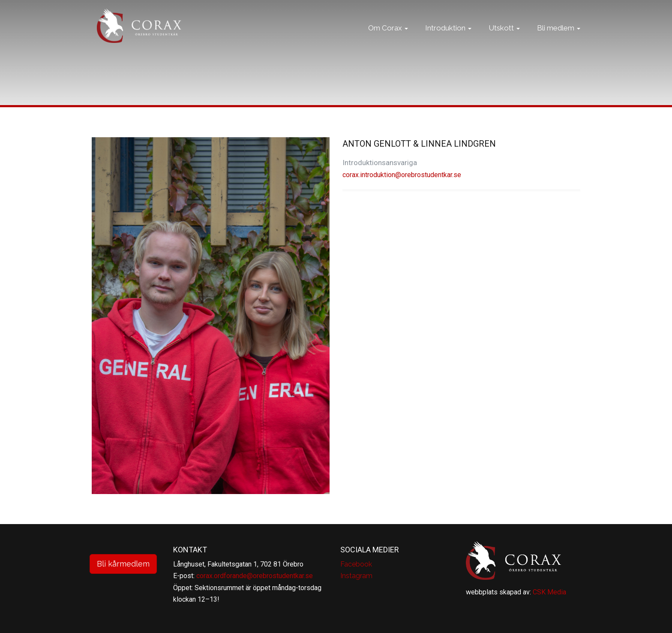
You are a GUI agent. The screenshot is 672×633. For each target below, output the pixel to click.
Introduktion (448, 36)
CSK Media (549, 592)
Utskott (504, 36)
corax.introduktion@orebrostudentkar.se (402, 175)
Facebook (356, 564)
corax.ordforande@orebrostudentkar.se (255, 576)
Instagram (356, 576)
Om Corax (388, 36)
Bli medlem (559, 36)
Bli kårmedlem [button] (123, 564)
